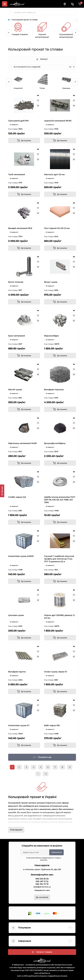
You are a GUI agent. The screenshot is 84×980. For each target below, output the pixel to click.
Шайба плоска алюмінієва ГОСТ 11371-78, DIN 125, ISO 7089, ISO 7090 (60, 500)
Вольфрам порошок (54, 390)
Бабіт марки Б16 (52, 725)
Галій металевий (16, 174)
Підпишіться (56, 852)
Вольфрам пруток (17, 672)
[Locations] (65, 4)
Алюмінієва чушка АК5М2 (21, 556)
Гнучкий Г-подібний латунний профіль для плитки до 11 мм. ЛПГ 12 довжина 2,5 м (59, 559)
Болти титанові (16, 282)
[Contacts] (72, 4)
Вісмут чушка (51, 282)
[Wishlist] (38, 100)
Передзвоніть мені (42, 890)
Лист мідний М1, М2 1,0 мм (57, 228)
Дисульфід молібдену (55, 443)
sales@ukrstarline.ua (42, 887)
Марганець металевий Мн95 (22, 443)
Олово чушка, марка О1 (55, 672)
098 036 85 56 (42, 879)
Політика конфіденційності (44, 858)
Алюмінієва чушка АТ (19, 725)
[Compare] (38, 106)
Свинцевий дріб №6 (18, 121)
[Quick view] (38, 95)
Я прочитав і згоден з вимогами (42, 859)
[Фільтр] (2, 491)
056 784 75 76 (42, 884)
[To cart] (24, 140)
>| (46, 774)
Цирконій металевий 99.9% (58, 121)
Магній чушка (15, 390)
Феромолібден (51, 336)
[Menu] (5, 4)
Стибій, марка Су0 (17, 497)
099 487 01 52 (42, 881)
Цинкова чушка (16, 615)
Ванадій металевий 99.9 (20, 228)
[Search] (11, 12)
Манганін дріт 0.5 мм (54, 174)
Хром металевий (16, 336)
